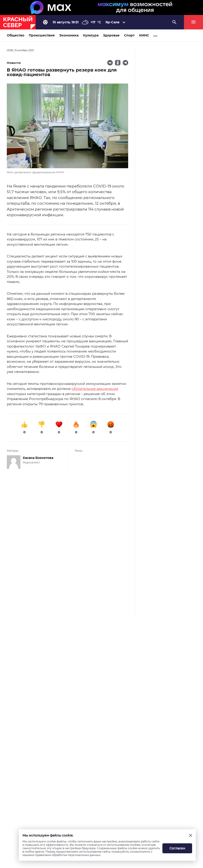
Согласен (177, 848)
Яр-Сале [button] (113, 22)
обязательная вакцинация (95, 389)
